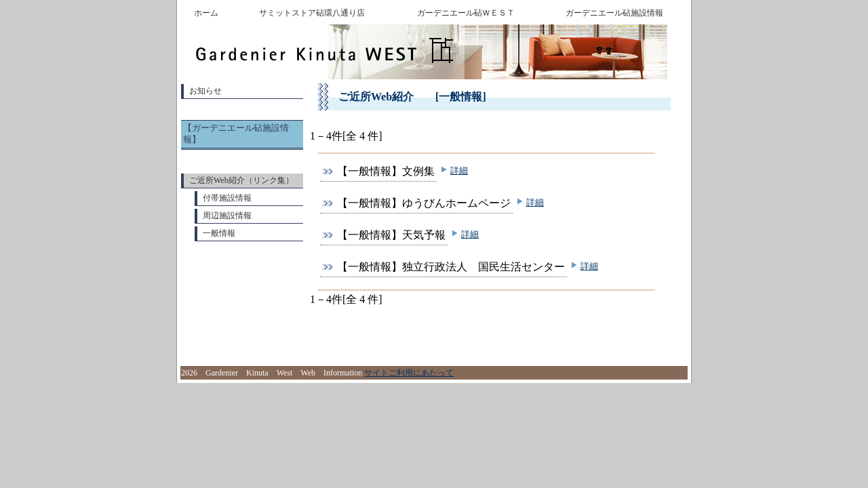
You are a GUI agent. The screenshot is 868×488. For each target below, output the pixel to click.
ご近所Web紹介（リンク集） (241, 180)
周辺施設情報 (227, 216)
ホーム (206, 13)
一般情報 (219, 233)
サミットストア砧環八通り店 (312, 13)
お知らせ (205, 91)
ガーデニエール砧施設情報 (614, 13)
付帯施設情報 (227, 198)
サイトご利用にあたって (409, 373)
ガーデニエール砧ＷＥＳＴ (466, 13)
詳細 (459, 170)
